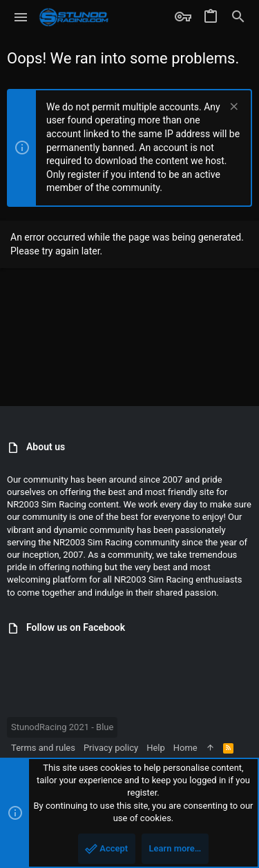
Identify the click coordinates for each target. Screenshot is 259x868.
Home (185, 748)
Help (156, 748)
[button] (21, 17)
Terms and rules (43, 748)
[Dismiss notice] (232, 108)
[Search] (238, 17)
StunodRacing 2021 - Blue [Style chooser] (62, 727)
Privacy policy (111, 748)
